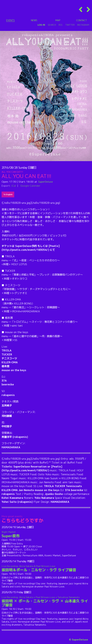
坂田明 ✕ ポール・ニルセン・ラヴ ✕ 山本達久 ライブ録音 (46, 602)
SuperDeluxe (46, 182)
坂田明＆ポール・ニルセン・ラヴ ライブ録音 (46, 568)
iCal (14, 186)
